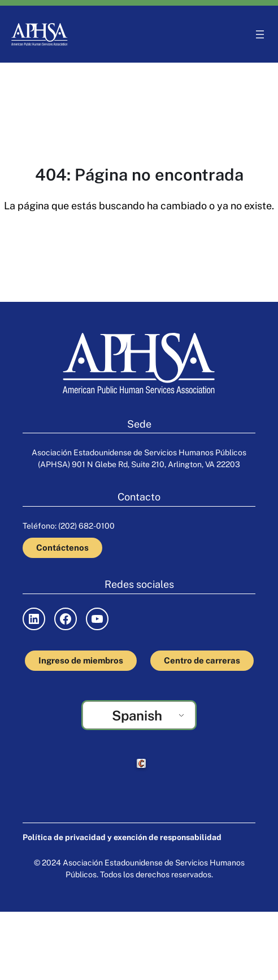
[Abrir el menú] (260, 34)
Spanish (137, 715)
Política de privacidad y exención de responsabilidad (122, 837)
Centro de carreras (202, 660)
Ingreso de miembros (81, 660)
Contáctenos (62, 548)
